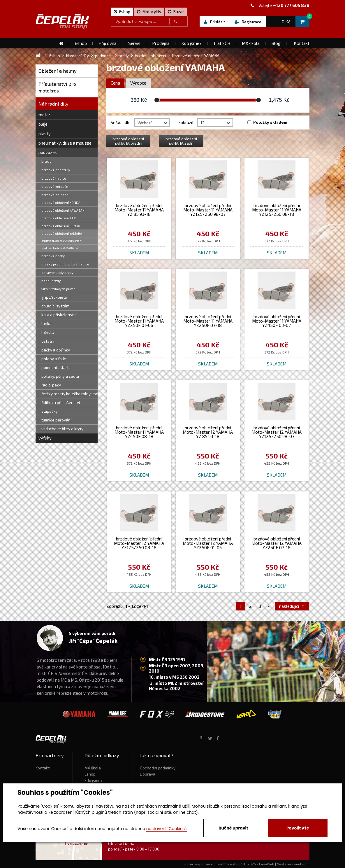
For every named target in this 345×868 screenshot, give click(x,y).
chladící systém (55, 306)
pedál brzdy (51, 281)
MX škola (93, 768)
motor (44, 115)
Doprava (148, 774)
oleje (43, 124)
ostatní (48, 341)
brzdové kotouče (55, 186)
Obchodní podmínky (158, 768)
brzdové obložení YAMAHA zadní (61, 248)
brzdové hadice (54, 178)
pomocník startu (56, 367)
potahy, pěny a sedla (60, 376)
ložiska (48, 332)
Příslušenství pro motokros (57, 87)
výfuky (45, 438)
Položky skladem (270, 122)
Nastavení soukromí (293, 864)
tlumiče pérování (56, 420)
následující (292, 606)
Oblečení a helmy (58, 71)
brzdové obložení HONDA (61, 203)
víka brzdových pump (58, 289)
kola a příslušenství (59, 315)
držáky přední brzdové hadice (65, 264)
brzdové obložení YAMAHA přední (62, 241)
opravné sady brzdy (57, 272)
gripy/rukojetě (54, 297)
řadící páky (51, 385)
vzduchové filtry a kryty (62, 429)
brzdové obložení (55, 195)
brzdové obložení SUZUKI (61, 226)
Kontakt (43, 768)
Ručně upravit (233, 828)
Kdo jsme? (94, 780)
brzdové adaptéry (56, 170)
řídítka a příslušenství (61, 402)
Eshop (90, 774)
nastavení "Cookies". (167, 829)
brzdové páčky (53, 256)
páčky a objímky (56, 350)
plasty (45, 134)
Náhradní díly (53, 104)
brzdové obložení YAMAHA (62, 233)
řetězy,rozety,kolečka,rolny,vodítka (69, 394)
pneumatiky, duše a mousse (65, 143)
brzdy (46, 161)
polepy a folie (54, 359)
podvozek (48, 152)
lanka (46, 323)
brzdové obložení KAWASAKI (63, 210)
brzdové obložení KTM (59, 218)
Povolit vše (298, 828)
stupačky (50, 411)
